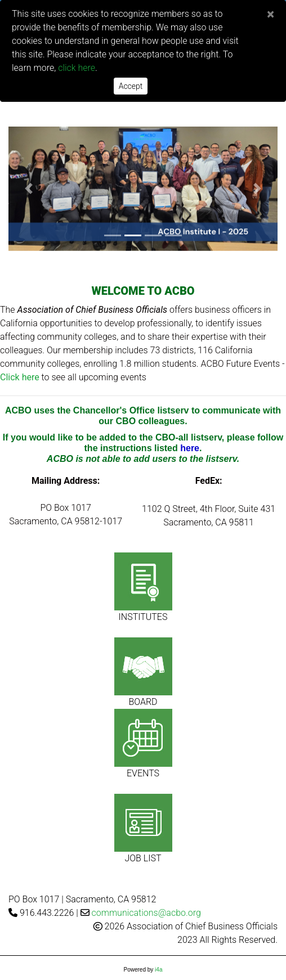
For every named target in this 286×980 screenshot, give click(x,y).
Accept (131, 86)
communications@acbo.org (146, 913)
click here (77, 68)
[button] (29, 189)
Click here (20, 377)
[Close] (271, 14)
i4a (158, 970)
